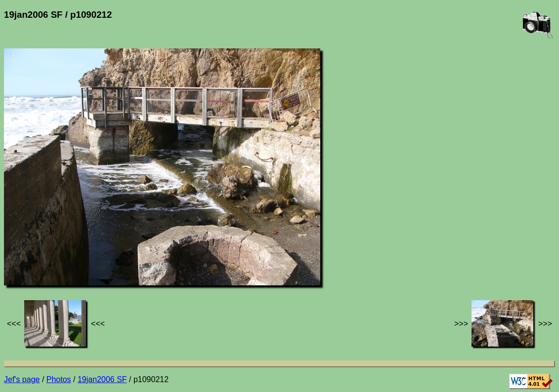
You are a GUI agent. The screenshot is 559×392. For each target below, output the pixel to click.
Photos (59, 379)
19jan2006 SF (102, 379)
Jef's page (22, 379)
